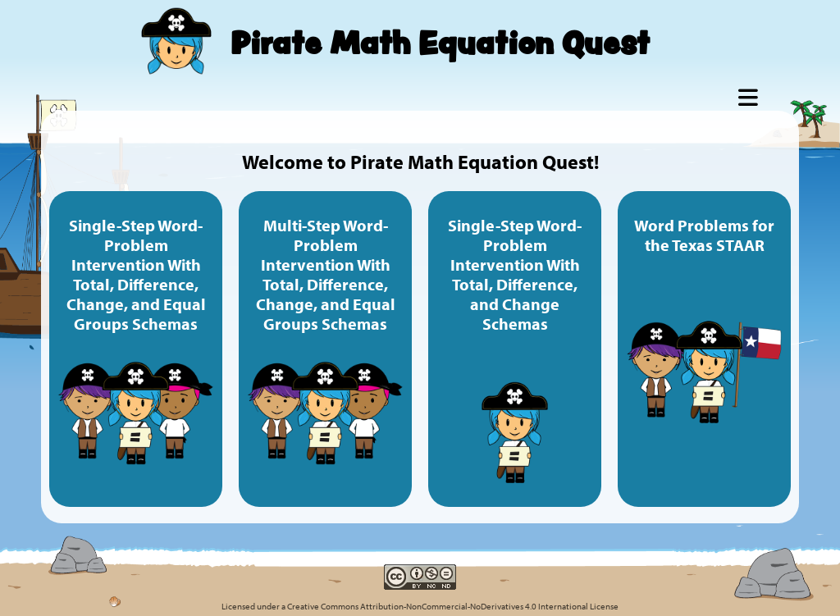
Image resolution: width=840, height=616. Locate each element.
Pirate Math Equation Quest (440, 42)
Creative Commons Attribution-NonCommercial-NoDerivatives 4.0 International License (453, 606)
